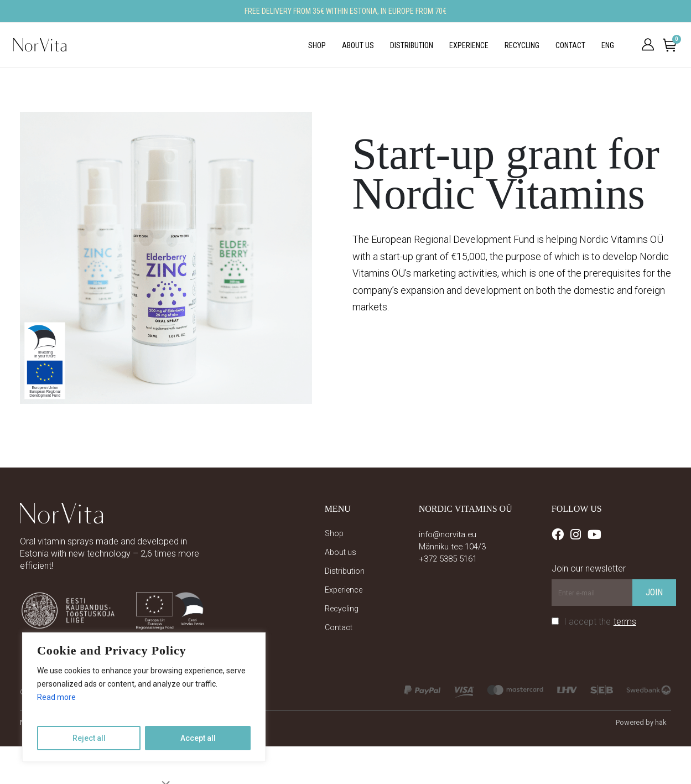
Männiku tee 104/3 (452, 547)
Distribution (412, 45)
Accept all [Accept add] (198, 738)
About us (358, 45)
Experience (469, 45)
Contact (570, 45)
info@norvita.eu (448, 534)
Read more (56, 697)
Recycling (522, 45)
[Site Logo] (40, 45)
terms (625, 622)
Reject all (89, 738)
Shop (317, 45)
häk (661, 722)
